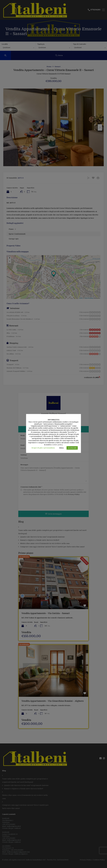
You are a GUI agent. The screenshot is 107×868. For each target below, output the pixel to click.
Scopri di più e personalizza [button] (43, 448)
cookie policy (57, 445)
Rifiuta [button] (61, 448)
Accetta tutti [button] (72, 448)
